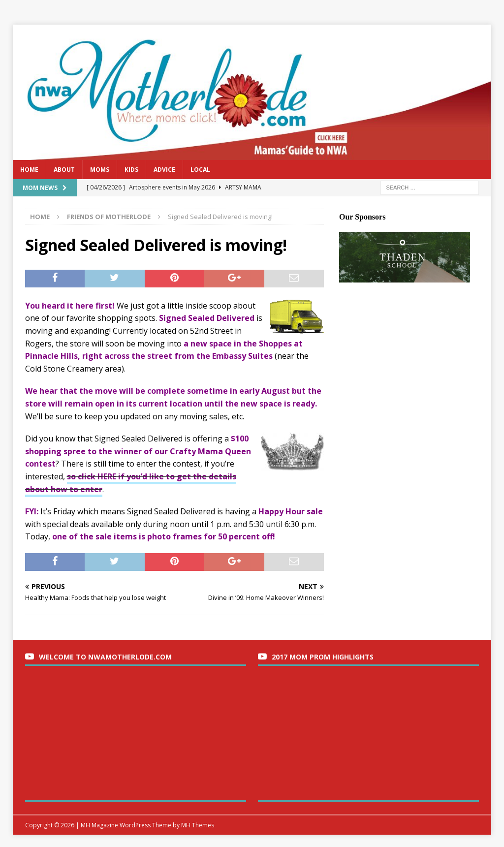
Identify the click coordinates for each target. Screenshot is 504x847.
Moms (100, 170)
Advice (164, 170)
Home (29, 170)
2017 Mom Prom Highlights (323, 657)
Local (200, 170)
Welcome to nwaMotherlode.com (105, 657)
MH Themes (198, 825)
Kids (131, 170)
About (64, 170)
